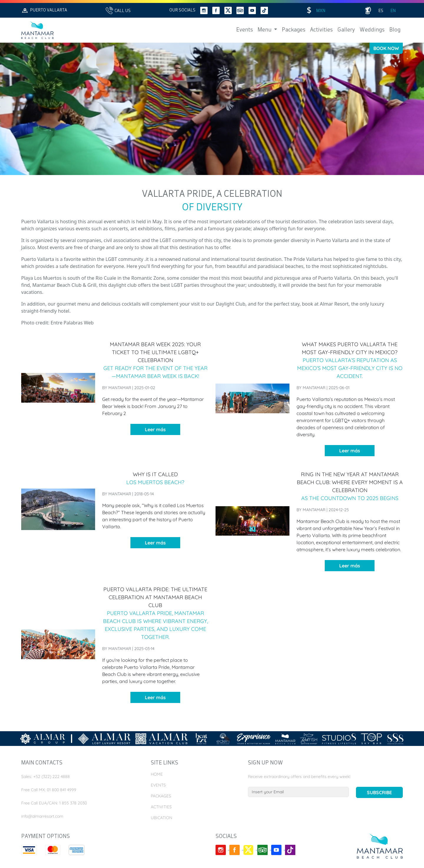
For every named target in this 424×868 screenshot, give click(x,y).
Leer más (155, 429)
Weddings (372, 30)
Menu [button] (265, 30)
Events (245, 30)
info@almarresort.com (42, 816)
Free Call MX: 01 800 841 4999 (49, 790)
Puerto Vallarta (44, 10)
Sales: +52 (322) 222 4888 (45, 777)
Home (157, 774)
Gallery (346, 30)
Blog (395, 30)
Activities (321, 30)
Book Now (386, 48)
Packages (294, 30)
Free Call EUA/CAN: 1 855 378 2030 (54, 803)
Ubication (162, 818)
